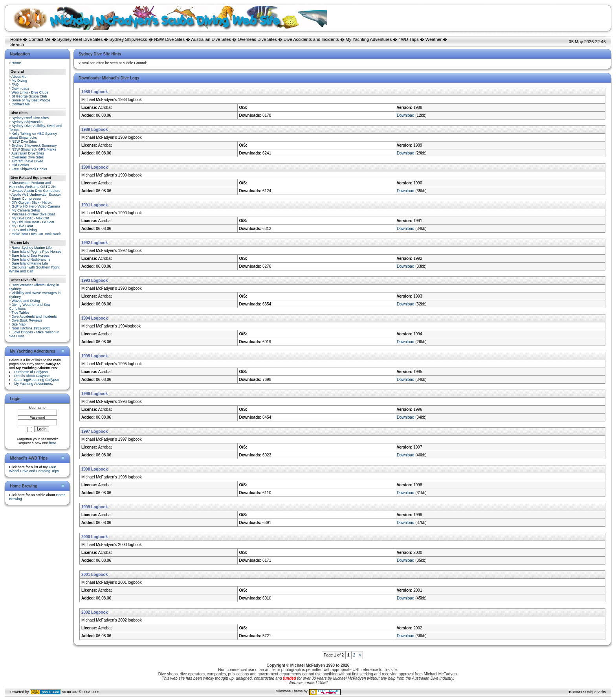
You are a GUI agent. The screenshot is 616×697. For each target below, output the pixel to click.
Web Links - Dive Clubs (30, 92)
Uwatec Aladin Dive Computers (36, 191)
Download (405, 115)
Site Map (19, 324)
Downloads (21, 88)
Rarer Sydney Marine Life (32, 248)
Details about (32, 376)
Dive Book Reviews (27, 320)
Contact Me (39, 39)
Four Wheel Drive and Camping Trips (34, 469)
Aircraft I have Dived (27, 161)
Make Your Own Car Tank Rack (36, 234)
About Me (19, 77)
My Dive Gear (23, 226)
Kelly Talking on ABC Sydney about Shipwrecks (33, 136)
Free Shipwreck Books (29, 169)
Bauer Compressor (27, 199)
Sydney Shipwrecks (128, 39)
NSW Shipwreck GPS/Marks (34, 149)
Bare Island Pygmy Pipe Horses (37, 252)
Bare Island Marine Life (30, 263)
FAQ (15, 85)
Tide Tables (20, 313)
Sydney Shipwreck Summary (34, 145)
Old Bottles (20, 165)
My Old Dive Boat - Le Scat (33, 222)
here (53, 443)
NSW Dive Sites (169, 39)
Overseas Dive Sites (257, 39)
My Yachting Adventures (369, 39)
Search (17, 44)
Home (16, 39)
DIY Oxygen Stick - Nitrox (32, 202)
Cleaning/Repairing (37, 380)
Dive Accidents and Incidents (311, 39)
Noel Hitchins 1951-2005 (31, 328)
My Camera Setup (26, 210)
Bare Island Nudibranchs (31, 259)
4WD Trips (408, 39)
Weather (434, 39)
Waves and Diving (26, 301)
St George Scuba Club (29, 96)
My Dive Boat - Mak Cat (30, 218)
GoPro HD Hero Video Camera (36, 206)
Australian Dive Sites (211, 39)
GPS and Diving (24, 230)
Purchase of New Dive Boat (33, 214)
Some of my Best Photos (31, 100)
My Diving (20, 81)
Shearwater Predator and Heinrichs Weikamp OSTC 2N (32, 185)
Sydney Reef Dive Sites (80, 39)
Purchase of (31, 372)
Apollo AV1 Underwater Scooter (36, 195)
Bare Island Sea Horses (30, 256)
